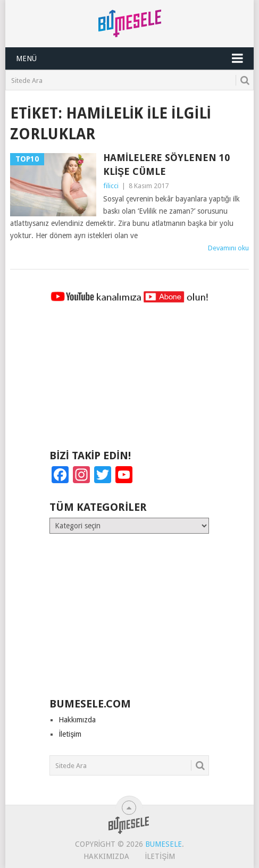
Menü (26, 58)
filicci (111, 186)
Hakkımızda (77, 720)
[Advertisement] (129, 381)
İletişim (70, 734)
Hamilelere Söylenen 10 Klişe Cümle (166, 164)
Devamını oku (228, 248)
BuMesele (164, 844)
